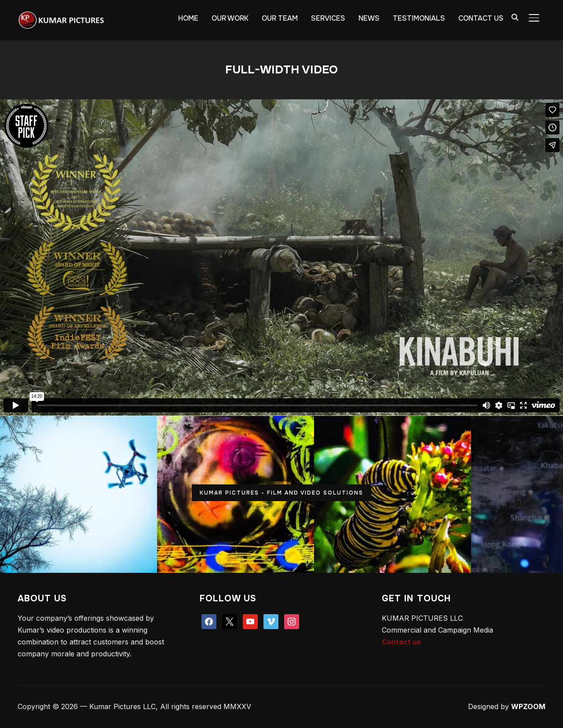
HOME (188, 18)
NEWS (369, 18)
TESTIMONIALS (419, 18)
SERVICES (328, 18)
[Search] (515, 17)
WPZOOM (528, 706)
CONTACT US (481, 18)
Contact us (401, 642)
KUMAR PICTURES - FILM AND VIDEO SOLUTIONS (281, 493)
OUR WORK (230, 18)
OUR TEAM (280, 18)
